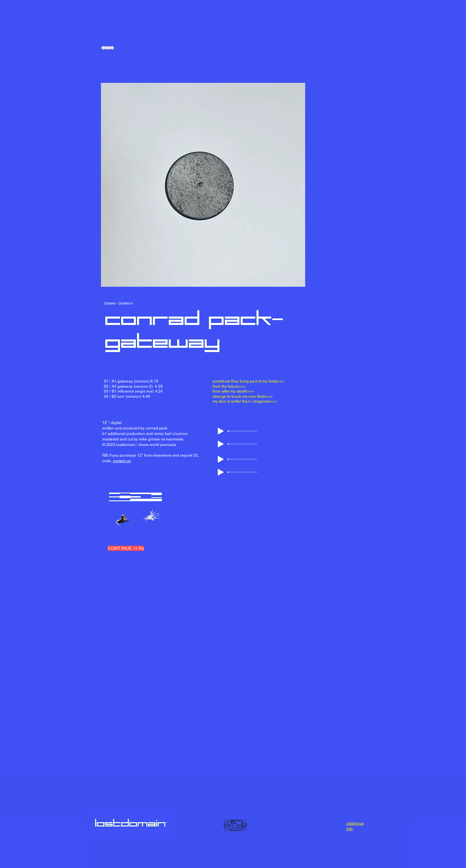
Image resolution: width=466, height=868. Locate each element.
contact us (122, 461)
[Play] (221, 431)
